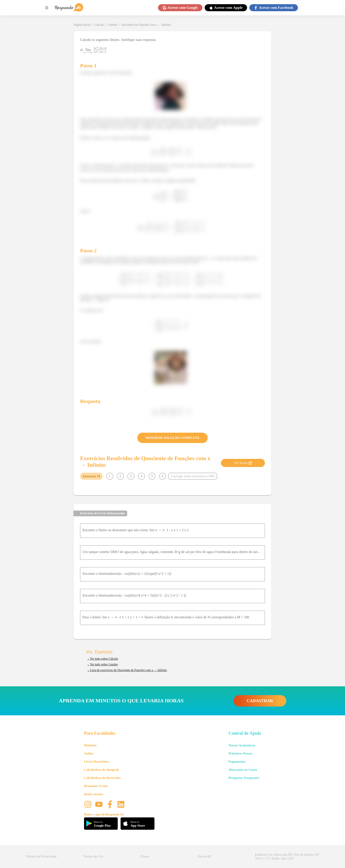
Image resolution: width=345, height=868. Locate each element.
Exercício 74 (91, 476)
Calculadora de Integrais (102, 770)
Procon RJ (205, 856)
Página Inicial (82, 25)
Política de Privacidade (41, 856)
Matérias (90, 745)
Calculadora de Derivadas (102, 778)
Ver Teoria (243, 463)
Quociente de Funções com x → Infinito (146, 25)
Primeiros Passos (240, 753)
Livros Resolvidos (97, 762)
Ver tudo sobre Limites (104, 664)
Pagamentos (237, 762)
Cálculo (99, 25)
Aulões (89, 753)
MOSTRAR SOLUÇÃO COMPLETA (172, 438)
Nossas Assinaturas (242, 745)
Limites (113, 25)
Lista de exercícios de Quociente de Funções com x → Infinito (128, 670)
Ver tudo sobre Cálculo (104, 659)
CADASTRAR (260, 701)
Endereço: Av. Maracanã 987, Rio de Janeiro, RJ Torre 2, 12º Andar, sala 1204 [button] (287, 856)
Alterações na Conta (243, 770)
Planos (145, 856)
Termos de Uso (93, 856)
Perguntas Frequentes (244, 778)
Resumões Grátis (96, 786)
